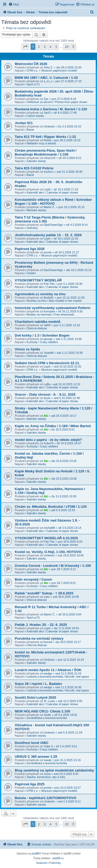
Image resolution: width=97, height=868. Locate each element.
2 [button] (39, 47)
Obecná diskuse (37, 328)
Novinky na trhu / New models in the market (54, 301)
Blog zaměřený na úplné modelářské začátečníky (54, 770)
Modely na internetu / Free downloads (50, 314)
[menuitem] (14, 4)
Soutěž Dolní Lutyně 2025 (35, 697)
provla (48, 252)
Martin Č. (50, 207)
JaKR (47, 325)
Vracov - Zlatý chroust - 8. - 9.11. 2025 (45, 394)
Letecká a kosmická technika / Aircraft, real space (58, 677)
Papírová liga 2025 (30, 784)
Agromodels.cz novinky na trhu (40, 294)
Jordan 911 (24, 123)
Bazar (30, 130)
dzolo (47, 398)
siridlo (47, 715)
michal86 (49, 528)
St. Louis (49, 701)
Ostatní (31, 273)
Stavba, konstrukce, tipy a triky (46, 777)
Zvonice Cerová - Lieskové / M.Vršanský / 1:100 (53, 566)
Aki (46, 416)
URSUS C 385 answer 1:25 (36, 757)
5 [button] (56, 47)
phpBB (35, 854)
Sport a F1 (33, 84)
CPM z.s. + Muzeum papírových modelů (52, 70)
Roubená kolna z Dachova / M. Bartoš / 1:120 (51, 109)
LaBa (47, 384)
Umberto (49, 126)
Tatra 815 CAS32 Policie (34, 168)
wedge (48, 673)
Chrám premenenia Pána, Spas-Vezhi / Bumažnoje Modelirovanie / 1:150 (46, 152)
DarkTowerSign (53, 225)
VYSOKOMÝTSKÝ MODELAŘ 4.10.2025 (46, 538)
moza (47, 774)
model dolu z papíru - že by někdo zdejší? (48, 440)
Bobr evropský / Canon (33, 579)
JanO (47, 113)
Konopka (49, 311)
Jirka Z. (48, 67)
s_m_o (48, 81)
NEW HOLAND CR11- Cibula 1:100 (42, 711)
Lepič (47, 189)
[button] (25, 47)
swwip (48, 760)
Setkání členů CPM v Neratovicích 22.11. (47, 363)
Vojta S (48, 746)
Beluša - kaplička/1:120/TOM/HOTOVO (46, 798)
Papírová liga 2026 (30, 249)
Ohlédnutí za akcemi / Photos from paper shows (57, 102)
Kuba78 (49, 443)
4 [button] (50, 47)
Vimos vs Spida (27, 349)
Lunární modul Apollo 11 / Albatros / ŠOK (48, 670)
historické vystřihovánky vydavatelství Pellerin (53, 308)
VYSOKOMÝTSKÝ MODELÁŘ (38, 280)
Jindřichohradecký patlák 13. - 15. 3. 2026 (48, 235)
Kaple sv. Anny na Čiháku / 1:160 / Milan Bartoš (53, 426)
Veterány (32, 228)
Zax (46, 99)
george (48, 339)
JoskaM (49, 353)
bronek (48, 642)
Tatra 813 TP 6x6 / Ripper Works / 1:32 (45, 137)
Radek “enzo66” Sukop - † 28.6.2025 (44, 593)
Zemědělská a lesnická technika (47, 718)
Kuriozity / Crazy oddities (42, 342)
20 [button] (67, 47)
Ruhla (47, 140)
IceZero (48, 172)
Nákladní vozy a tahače (41, 143)
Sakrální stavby (36, 161)
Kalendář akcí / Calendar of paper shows (52, 192)
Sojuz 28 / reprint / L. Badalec (38, 684)
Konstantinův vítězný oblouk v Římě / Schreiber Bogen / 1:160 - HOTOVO (53, 202)
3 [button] (45, 47)
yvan (47, 597)
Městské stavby (36, 210)
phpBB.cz (58, 858)
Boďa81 (49, 298)
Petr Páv (49, 284)
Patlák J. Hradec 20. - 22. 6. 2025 (41, 625)
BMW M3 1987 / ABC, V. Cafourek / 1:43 (46, 78)
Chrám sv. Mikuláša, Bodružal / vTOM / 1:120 (51, 507)
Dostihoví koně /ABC (32, 743)
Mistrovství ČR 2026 (31, 64)
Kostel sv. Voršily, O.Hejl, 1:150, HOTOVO (48, 552)
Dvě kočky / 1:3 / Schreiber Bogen (42, 335)
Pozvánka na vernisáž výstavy (39, 638)
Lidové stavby (35, 116)
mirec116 (50, 158)
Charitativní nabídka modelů (38, 322)
